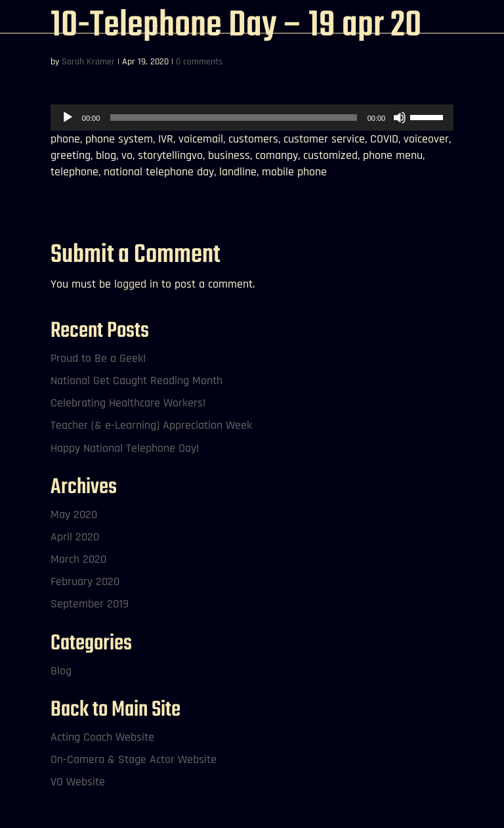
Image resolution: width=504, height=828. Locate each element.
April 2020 (75, 537)
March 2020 (78, 559)
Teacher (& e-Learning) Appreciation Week (151, 425)
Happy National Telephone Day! (125, 448)
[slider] (233, 118)
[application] (252, 118)
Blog (61, 671)
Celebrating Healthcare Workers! (128, 403)
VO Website (78, 782)
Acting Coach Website (102, 737)
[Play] (68, 118)
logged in (136, 284)
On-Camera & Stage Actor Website (134, 759)
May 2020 (74, 514)
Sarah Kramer (88, 62)
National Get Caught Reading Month (136, 381)
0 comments (199, 62)
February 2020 (85, 581)
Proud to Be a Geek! (98, 358)
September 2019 (90, 604)
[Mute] (400, 118)
